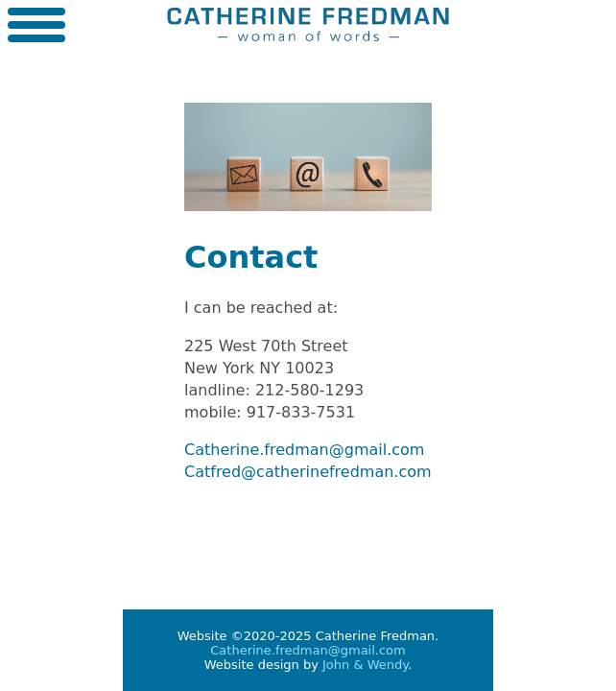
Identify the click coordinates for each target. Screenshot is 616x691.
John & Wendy (365, 665)
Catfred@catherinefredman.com (308, 472)
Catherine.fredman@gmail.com (304, 450)
